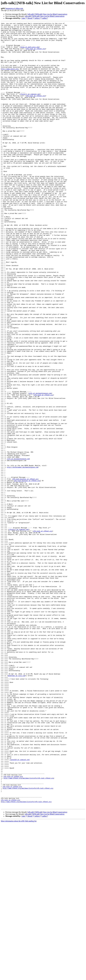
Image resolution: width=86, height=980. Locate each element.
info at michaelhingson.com (40, 467)
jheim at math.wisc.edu (30, 52)
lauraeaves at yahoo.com (14, 8)
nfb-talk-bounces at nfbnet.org (25, 570)
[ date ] (24, 18)
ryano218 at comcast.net (20, 907)
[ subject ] (37, 18)
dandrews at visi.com (17, 806)
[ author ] (45, 18)
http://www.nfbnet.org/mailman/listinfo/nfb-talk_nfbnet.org (29, 929)
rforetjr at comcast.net (30, 108)
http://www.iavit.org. (10, 78)
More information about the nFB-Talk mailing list (19, 978)
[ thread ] (30, 18)
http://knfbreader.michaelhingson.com (23, 556)
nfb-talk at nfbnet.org (36, 54)
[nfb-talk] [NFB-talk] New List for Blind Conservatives (47, 14)
